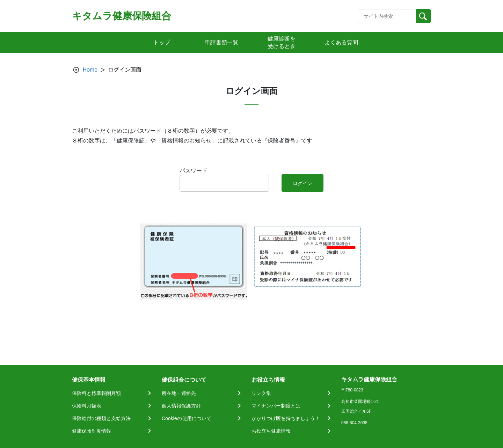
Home (90, 70)
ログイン (302, 183)
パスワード (194, 171)
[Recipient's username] (387, 16)
